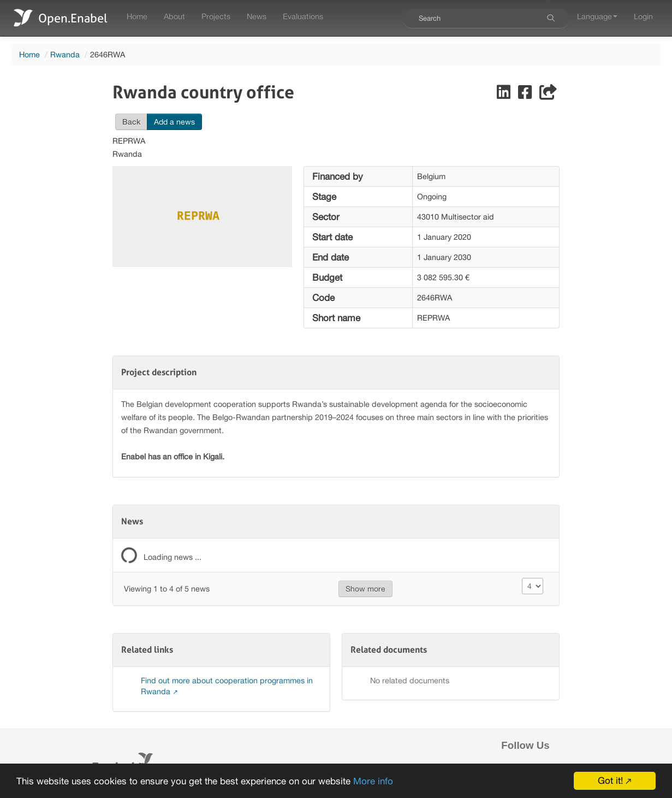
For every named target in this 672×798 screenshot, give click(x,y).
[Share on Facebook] (526, 95)
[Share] (548, 95)
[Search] (551, 18)
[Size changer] (533, 586)
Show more (365, 589)
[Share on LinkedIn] (505, 95)
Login (643, 16)
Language (597, 16)
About (174, 16)
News (257, 16)
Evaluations (303, 16)
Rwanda (65, 54)
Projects (216, 16)
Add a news (174, 122)
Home (137, 16)
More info (373, 782)
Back (131, 122)
